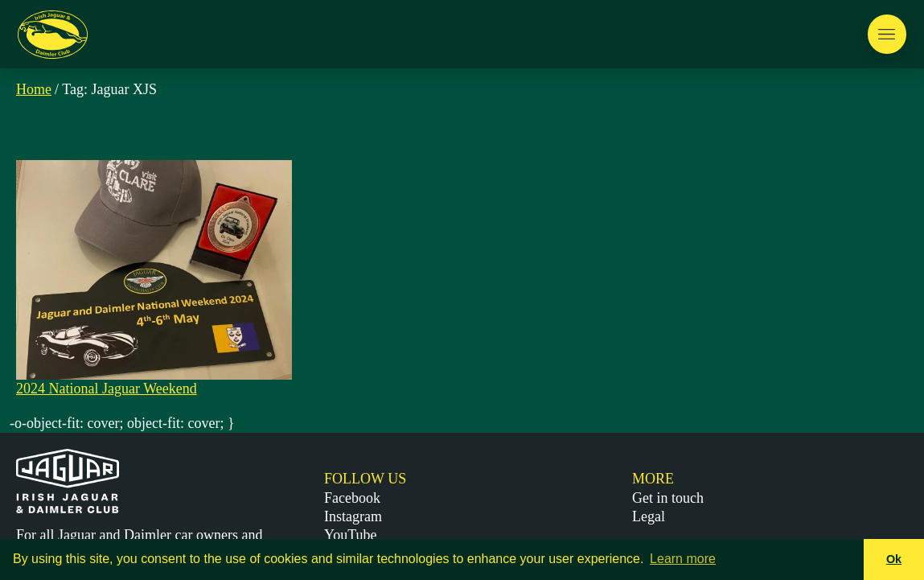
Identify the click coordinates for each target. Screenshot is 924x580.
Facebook (352, 498)
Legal (649, 516)
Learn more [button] (683, 559)
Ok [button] (894, 559)
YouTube (351, 535)
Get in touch (668, 498)
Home (34, 89)
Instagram (353, 516)
